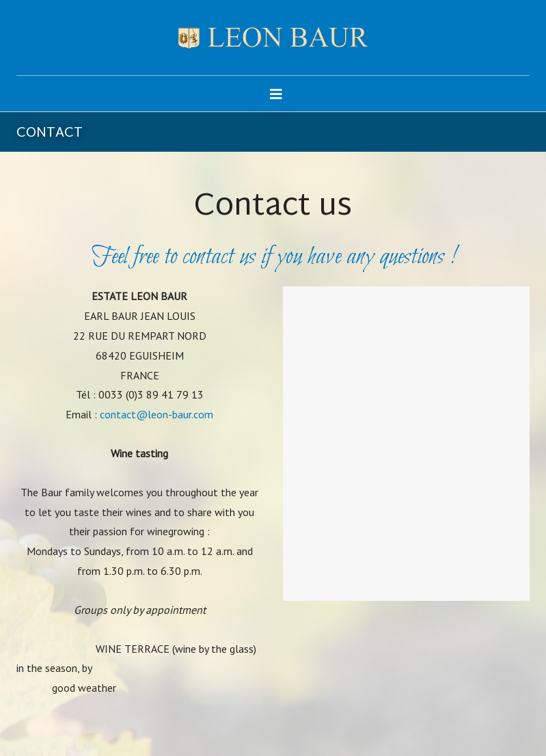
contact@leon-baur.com (156, 414)
